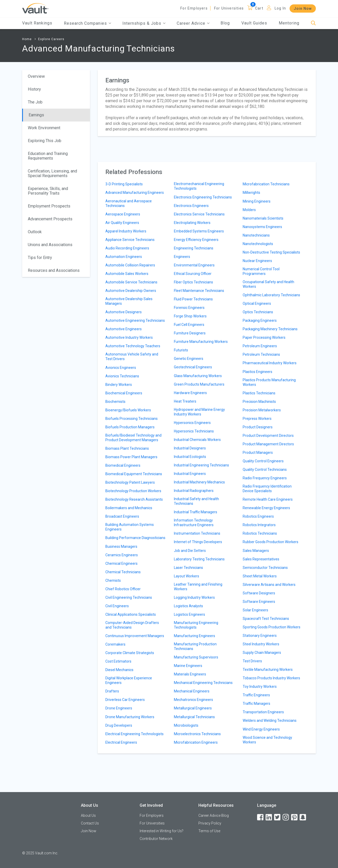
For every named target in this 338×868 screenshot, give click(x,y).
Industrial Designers (190, 448)
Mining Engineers (257, 201)
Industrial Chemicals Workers (197, 440)
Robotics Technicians (260, 533)
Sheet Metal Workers (260, 576)
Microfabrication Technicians (266, 184)
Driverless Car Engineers (125, 700)
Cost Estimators (118, 661)
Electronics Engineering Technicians (203, 197)
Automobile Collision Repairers (130, 265)
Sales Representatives (261, 559)
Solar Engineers (255, 610)
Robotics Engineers (258, 516)
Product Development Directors (268, 436)
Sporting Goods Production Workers (272, 627)
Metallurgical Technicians (194, 717)
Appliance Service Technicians (130, 240)
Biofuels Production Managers (130, 427)
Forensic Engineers (189, 308)
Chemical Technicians (123, 572)
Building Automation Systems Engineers (130, 527)
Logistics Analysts (188, 606)
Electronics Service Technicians (199, 214)
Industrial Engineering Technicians (201, 465)
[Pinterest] (295, 817)
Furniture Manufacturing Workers (201, 342)
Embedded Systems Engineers (199, 231)
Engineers (182, 257)
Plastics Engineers (257, 372)
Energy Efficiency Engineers (196, 240)
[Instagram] (286, 817)
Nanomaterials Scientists (263, 218)
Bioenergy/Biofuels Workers (128, 410)
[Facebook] (261, 817)
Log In (280, 8)
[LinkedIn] (269, 817)
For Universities (229, 8)
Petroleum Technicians (261, 354)
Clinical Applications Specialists (131, 614)
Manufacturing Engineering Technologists (196, 625)
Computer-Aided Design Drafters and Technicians (132, 625)
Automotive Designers (124, 312)
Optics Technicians (258, 312)
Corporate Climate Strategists (130, 653)
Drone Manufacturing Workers (130, 717)
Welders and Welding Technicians (270, 721)
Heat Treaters (185, 401)
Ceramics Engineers (122, 555)
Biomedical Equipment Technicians (134, 474)
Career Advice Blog (214, 815)
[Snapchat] (303, 817)
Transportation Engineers (263, 712)
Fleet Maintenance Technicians (199, 291)
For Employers (194, 8)
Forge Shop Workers (190, 316)
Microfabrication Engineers (196, 742)
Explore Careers (51, 39)
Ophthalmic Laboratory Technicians (271, 295)
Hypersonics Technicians (194, 431)
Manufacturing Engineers (195, 636)
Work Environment (44, 128)
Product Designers (258, 427)
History (34, 89)
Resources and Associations (54, 270)
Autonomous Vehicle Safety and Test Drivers (132, 357)
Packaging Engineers (260, 320)
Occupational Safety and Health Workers (268, 284)
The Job (35, 102)
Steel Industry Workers (261, 644)
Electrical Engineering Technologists (134, 734)
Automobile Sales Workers (127, 274)
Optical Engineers (257, 303)
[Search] (313, 23)
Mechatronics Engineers (193, 700)
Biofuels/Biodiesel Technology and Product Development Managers (133, 438)
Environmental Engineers (194, 265)
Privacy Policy (210, 823)
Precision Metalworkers (262, 410)
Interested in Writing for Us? (162, 831)
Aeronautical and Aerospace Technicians (129, 203)
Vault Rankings (37, 23)
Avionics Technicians (122, 376)
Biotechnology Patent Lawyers (130, 482)
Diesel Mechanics (119, 670)
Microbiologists (186, 725)
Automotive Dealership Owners (131, 291)
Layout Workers (187, 576)
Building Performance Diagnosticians (135, 538)
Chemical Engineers (121, 563)
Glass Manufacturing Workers (198, 376)
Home (27, 39)
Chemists (113, 580)
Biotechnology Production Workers (133, 491)
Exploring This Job (45, 141)
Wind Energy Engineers (261, 729)
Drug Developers (119, 725)
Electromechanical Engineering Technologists (199, 186)
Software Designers (259, 593)
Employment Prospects (49, 206)
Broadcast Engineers (122, 516)
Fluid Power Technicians (193, 299)
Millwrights (251, 193)
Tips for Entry (40, 258)
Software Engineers (259, 602)
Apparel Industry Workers (126, 231)
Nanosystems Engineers (262, 227)
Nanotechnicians (256, 235)
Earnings (36, 115)
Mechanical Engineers (192, 691)
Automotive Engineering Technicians (135, 320)
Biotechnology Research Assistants (134, 499)
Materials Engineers (190, 674)
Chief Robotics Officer (123, 589)
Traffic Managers (256, 704)
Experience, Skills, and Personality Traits (48, 191)
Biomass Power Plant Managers (131, 457)
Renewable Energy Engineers (266, 508)
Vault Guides (254, 23)
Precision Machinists (259, 402)
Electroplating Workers (192, 223)
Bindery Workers (119, 385)
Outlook (35, 232)
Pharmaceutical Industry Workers (270, 363)
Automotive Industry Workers (129, 337)
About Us (88, 815)
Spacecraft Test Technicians (266, 619)
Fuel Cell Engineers (189, 325)
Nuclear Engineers (257, 261)
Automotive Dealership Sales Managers (129, 301)
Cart (259, 8)
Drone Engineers (119, 708)
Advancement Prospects (50, 219)
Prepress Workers (257, 419)
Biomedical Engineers (123, 465)
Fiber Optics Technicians (193, 282)
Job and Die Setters (190, 551)
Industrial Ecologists (190, 457)
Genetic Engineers (189, 359)
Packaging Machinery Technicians (270, 329)
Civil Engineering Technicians (129, 597)
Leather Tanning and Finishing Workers (198, 587)
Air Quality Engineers (122, 223)
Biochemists (115, 402)
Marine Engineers (188, 666)
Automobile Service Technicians (131, 282)
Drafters (112, 691)
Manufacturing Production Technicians (195, 646)
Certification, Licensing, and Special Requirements (52, 173)
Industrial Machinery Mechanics (199, 482)
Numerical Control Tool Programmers (261, 271)
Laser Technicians (188, 568)
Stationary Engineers (260, 636)
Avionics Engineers (121, 368)
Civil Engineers (117, 606)
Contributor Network (156, 839)
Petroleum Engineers (260, 346)
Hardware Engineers (190, 393)
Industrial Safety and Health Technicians (196, 501)
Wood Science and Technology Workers (267, 740)
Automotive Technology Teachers (133, 346)
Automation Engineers (124, 257)
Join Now (303, 8)
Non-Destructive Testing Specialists (271, 252)
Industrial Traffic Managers (196, 512)
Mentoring (289, 23)
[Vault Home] (35, 8)
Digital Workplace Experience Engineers (129, 680)
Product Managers (258, 453)
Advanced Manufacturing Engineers (135, 193)
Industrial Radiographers (194, 491)
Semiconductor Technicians (265, 568)
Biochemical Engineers (124, 393)
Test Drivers (252, 661)
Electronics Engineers (191, 206)
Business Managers (121, 546)
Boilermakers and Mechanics (129, 508)
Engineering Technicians (194, 248)
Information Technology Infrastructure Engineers (194, 523)
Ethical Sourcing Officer (193, 274)
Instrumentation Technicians (197, 533)
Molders (249, 210)
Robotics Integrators (259, 525)
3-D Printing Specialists (124, 184)
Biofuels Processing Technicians (132, 419)
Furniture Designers (190, 333)
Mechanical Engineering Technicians (203, 683)
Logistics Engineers (189, 614)
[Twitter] (278, 817)
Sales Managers (256, 551)
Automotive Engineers (124, 329)
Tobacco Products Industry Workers (271, 678)
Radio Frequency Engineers (265, 478)
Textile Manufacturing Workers (268, 670)
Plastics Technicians (259, 393)
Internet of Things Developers (198, 542)
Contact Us (90, 823)
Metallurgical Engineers (193, 708)
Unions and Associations (50, 245)
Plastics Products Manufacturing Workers (269, 382)
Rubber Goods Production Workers (271, 542)
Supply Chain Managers (262, 653)
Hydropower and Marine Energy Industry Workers (199, 412)
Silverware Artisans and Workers (269, 585)
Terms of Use (209, 831)
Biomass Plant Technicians (127, 448)
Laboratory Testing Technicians (199, 559)
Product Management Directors (268, 444)
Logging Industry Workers (194, 597)
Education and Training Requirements (48, 156)
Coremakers (115, 644)
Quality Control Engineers (263, 461)
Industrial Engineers (190, 474)
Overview (36, 76)
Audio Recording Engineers (127, 248)
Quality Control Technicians (265, 470)
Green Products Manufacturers (199, 384)
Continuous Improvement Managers (135, 636)
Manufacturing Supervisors (196, 657)
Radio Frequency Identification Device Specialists (267, 489)
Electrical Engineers (121, 742)
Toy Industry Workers (260, 687)
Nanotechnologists (258, 244)
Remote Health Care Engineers (268, 499)
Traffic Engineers (256, 695)
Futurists (181, 350)
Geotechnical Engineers (193, 367)
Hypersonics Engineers (192, 423)
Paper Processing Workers (264, 337)
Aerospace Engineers (123, 214)
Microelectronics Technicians (197, 734)
